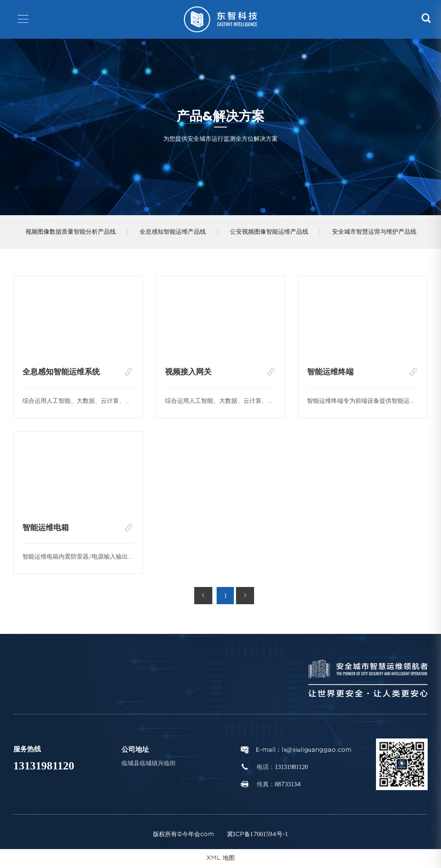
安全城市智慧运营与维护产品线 (381, 232)
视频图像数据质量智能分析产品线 (71, 232)
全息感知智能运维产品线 (176, 232)
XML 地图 (220, 859)
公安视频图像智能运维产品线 (274, 232)
